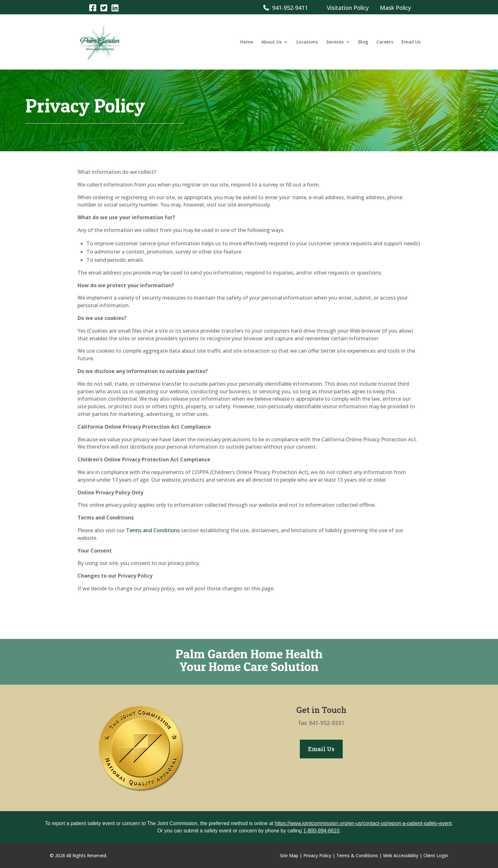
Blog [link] (363, 42)
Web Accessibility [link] (401, 855)
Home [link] (247, 42)
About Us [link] (272, 42)
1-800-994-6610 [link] (321, 831)
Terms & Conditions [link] (357, 855)
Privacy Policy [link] (317, 855)
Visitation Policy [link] (348, 8)
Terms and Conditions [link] (153, 530)
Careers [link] (385, 42)
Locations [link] (307, 42)
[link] (93, 7)
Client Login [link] (436, 855)
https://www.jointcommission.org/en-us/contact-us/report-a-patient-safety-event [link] (363, 823)
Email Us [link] (411, 42)
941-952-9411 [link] (286, 8)
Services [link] (335, 42)
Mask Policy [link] (395, 8)
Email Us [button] (321, 749)
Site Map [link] (289, 855)
